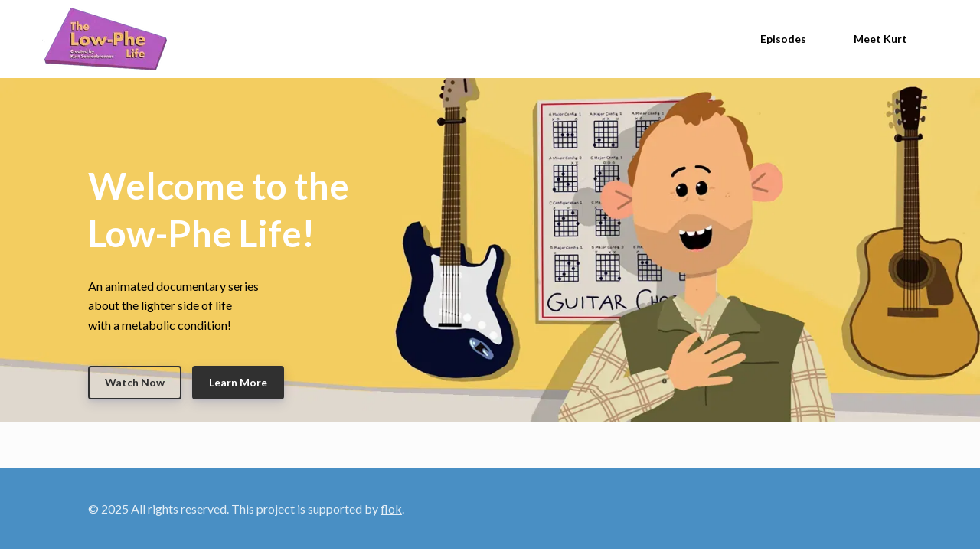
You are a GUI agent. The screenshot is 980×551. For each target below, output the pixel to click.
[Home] (108, 39)
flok (391, 509)
